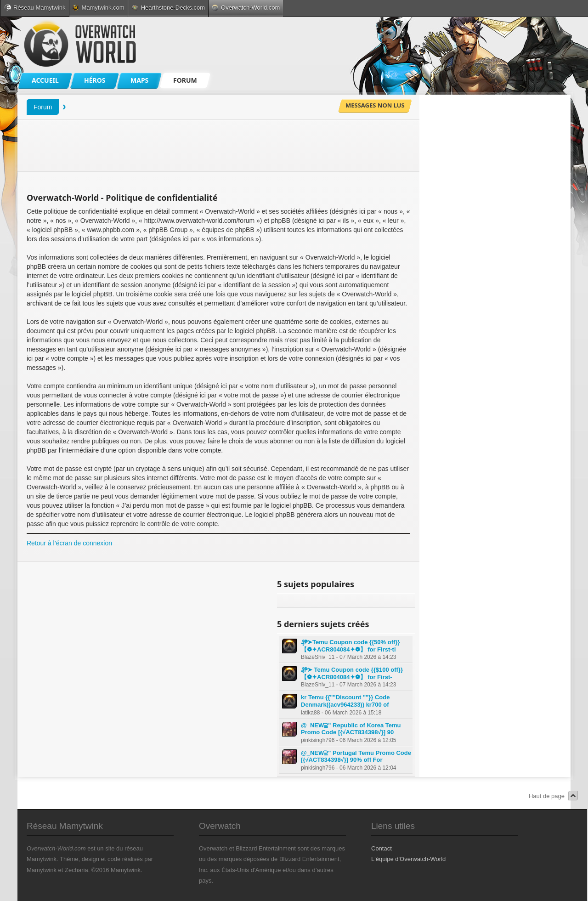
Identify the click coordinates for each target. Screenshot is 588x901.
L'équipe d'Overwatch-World (408, 859)
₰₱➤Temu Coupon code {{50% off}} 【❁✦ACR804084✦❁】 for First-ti (350, 646)
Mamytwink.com (98, 8)
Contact (382, 848)
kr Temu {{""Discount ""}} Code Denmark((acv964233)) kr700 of (345, 701)
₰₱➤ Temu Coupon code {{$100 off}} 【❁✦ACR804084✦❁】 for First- (352, 673)
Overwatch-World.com (246, 8)
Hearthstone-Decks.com (168, 8)
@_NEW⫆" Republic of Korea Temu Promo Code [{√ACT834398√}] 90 (351, 729)
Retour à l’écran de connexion (69, 543)
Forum (43, 107)
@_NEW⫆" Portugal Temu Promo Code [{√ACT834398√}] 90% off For (356, 756)
